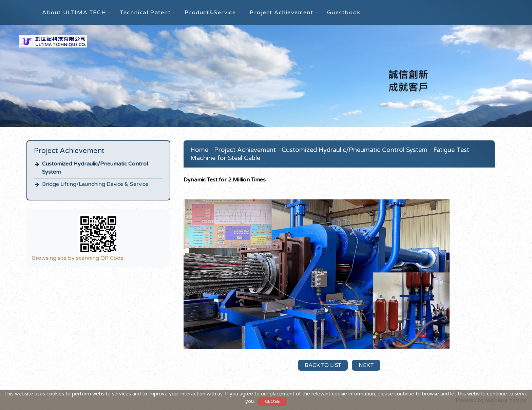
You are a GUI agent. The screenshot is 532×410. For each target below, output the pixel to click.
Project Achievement (246, 150)
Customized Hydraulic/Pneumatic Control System (95, 168)
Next (366, 365)
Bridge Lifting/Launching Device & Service (95, 184)
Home (199, 150)
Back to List (323, 365)
